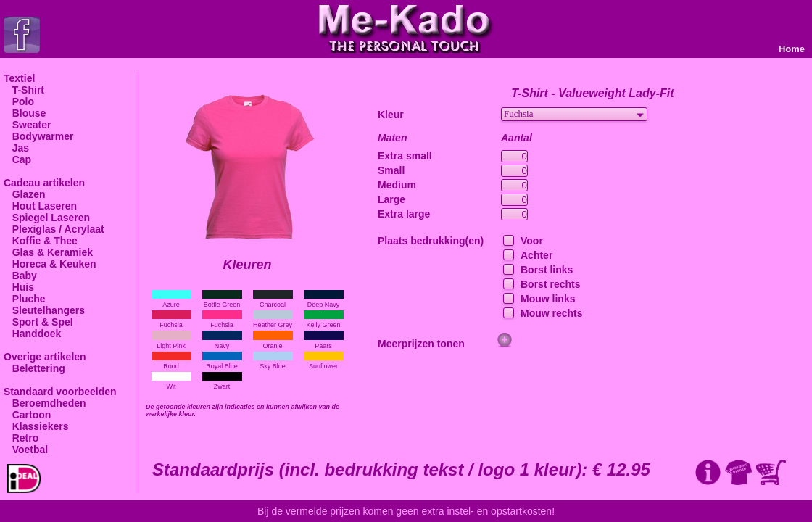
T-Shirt (24, 90)
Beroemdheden (45, 403)
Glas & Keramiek (48, 252)
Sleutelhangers (44, 310)
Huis (19, 287)
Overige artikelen (45, 357)
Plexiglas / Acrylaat (54, 229)
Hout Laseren (40, 206)
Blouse (25, 113)
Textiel (19, 78)
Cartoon (27, 415)
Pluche (25, 299)
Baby (20, 275)
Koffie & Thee (41, 241)
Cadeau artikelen (44, 183)
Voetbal (26, 449)
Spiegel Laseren (47, 217)
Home (792, 49)
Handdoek (32, 333)
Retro (21, 438)
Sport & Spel (38, 322)
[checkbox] (507, 241)
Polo (19, 101)
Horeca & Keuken (50, 264)
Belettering (34, 368)
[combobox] (574, 114)
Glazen (25, 194)
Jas (16, 148)
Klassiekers (36, 426)
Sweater (27, 125)
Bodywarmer (38, 136)
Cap (17, 159)
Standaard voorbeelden (60, 391)
